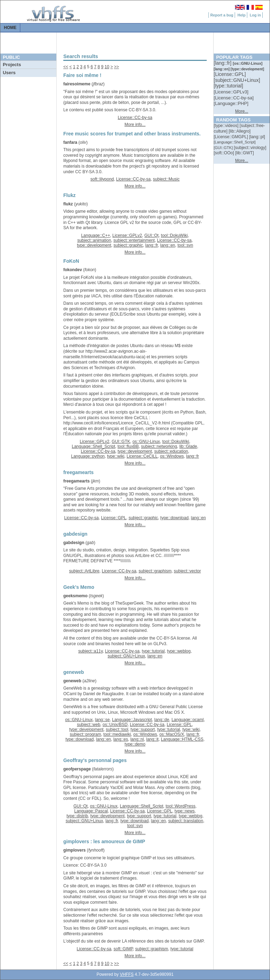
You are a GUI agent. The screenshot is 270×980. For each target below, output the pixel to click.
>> (116, 67)
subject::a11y (91, 651)
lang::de (162, 720)
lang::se (102, 720)
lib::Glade (188, 446)
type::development (94, 245)
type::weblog (179, 651)
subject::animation (94, 240)
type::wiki (116, 456)
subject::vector (187, 571)
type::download (174, 518)
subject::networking (159, 446)
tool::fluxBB (128, 446)
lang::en (168, 245)
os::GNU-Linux (146, 442)
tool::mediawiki (117, 734)
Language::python (88, 456)
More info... (135, 125)
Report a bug (222, 15)
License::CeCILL (142, 456)
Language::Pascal (91, 811)
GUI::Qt (152, 235)
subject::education (171, 451)
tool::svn (185, 245)
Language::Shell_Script (93, 446)
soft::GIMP (123, 949)
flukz (68, 204)
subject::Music (166, 179)
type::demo (135, 744)
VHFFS (127, 974)
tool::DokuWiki (174, 235)
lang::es (121, 739)
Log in (255, 15)
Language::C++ (96, 235)
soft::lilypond (102, 179)
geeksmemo (75, 596)
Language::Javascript (132, 720)
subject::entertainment (134, 240)
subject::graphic (128, 245)
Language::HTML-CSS (182, 739)
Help (241, 15)
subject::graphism (155, 571)
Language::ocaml (187, 720)
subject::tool (117, 729)
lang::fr (151, 245)
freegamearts (76, 481)
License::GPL (114, 518)
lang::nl (137, 739)
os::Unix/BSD (115, 725)
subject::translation (186, 821)
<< (66, 67)
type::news (184, 811)
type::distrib (77, 816)
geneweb (72, 681)
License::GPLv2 (127, 235)
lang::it (152, 739)
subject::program (86, 734)
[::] (223, 63)
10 (107, 67)
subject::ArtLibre (84, 571)
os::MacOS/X (172, 734)
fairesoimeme (77, 84)
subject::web (89, 725)
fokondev (73, 270)
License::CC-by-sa (135, 118)
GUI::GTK (121, 442)
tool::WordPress (180, 806)
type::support (143, 729)
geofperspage (77, 769)
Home (10, 28)
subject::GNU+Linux (126, 656)
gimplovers (74, 850)
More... (241, 111)
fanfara (70, 142)
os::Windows (172, 456)
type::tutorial (153, 651)
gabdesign (74, 543)
